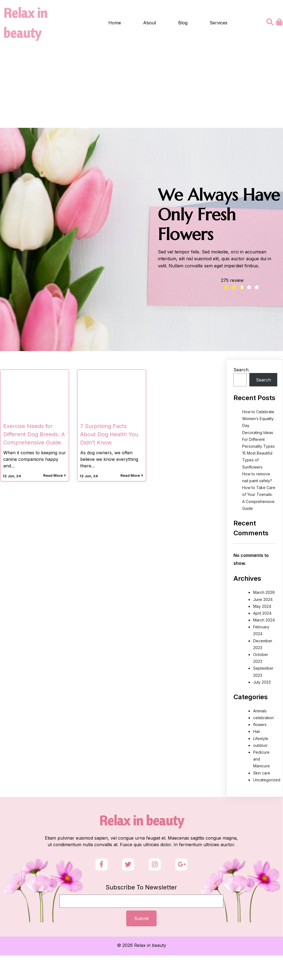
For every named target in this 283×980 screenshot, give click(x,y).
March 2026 (264, 593)
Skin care (262, 774)
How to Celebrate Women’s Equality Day (258, 419)
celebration (263, 719)
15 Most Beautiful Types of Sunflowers (257, 461)
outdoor (260, 746)
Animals (260, 712)
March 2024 (264, 621)
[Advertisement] (141, 88)
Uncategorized (267, 781)
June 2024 (263, 600)
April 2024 (262, 614)
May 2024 (262, 607)
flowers (260, 725)
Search (241, 371)
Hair (257, 732)
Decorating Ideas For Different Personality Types (259, 440)
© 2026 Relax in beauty (141, 953)
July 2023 (262, 683)
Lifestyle (261, 739)
